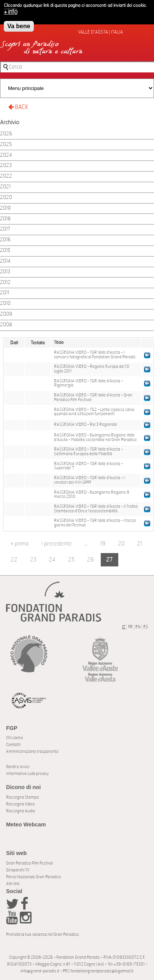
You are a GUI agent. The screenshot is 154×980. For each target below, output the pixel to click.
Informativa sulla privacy (27, 774)
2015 (5, 251)
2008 (6, 325)
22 (14, 560)
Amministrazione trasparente (32, 751)
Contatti (13, 745)
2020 (6, 198)
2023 (6, 166)
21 (140, 544)
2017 (5, 229)
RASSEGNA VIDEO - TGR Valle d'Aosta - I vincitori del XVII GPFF (89, 480)
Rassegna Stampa (22, 797)
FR (130, 627)
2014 (5, 261)
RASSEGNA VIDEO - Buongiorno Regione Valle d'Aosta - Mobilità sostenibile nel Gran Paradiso (95, 438)
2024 (6, 155)
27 (109, 560)
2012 (5, 283)
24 (52, 560)
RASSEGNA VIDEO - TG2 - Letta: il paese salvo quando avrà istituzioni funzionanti (94, 412)
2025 (6, 145)
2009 (6, 314)
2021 (5, 187)
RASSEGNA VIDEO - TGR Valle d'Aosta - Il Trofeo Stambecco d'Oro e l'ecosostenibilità (96, 509)
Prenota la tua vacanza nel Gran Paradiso (42, 934)
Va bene (19, 24)
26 (90, 560)
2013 (5, 272)
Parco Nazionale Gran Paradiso (33, 877)
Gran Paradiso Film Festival (29, 863)
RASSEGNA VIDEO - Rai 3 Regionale (86, 425)
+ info (11, 10)
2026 (6, 134)
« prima (20, 544)
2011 (5, 293)
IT (124, 627)
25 (71, 560)
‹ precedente (56, 544)
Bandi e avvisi (18, 767)
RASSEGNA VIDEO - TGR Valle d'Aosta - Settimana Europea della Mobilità (88, 452)
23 (33, 560)
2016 (5, 240)
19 (103, 544)
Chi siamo (14, 738)
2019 (5, 208)
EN (138, 627)
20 (121, 544)
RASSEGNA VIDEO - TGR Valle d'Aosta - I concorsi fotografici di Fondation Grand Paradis (95, 355)
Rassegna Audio (21, 811)
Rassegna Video (20, 804)
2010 (5, 304)
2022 (6, 176)
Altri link (13, 884)
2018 (5, 219)
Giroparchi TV (18, 870)
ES (146, 627)
